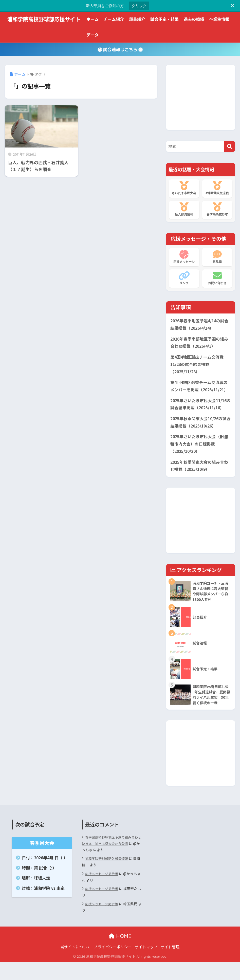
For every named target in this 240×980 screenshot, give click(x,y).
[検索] (229, 146)
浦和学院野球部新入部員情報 (108, 877)
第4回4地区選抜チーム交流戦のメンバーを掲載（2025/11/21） (199, 394)
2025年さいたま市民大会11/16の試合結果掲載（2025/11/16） (201, 417)
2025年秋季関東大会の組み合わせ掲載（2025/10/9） (199, 482)
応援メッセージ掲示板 (103, 892)
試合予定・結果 (164, 19)
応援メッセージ (184, 257)
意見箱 (217, 257)
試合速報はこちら (120, 49)
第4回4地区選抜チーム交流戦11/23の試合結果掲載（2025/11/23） (199, 367)
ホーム (93, 19)
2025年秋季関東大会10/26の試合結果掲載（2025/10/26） (199, 436)
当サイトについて (76, 965)
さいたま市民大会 (184, 188)
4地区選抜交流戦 (217, 188)
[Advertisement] (203, 96)
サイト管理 (170, 965)
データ (93, 35)
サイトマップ (146, 965)
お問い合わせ (217, 278)
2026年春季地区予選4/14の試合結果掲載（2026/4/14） (199, 325)
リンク (184, 278)
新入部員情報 (184, 209)
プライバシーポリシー (113, 965)
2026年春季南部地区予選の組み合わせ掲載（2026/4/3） (199, 344)
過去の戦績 (194, 19)
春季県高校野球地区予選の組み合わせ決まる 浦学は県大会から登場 (110, 858)
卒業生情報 (219, 19)
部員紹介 (137, 19)
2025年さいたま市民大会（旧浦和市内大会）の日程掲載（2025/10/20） (199, 459)
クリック (139, 6)
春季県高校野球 (217, 209)
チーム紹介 (114, 19)
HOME (120, 954)
